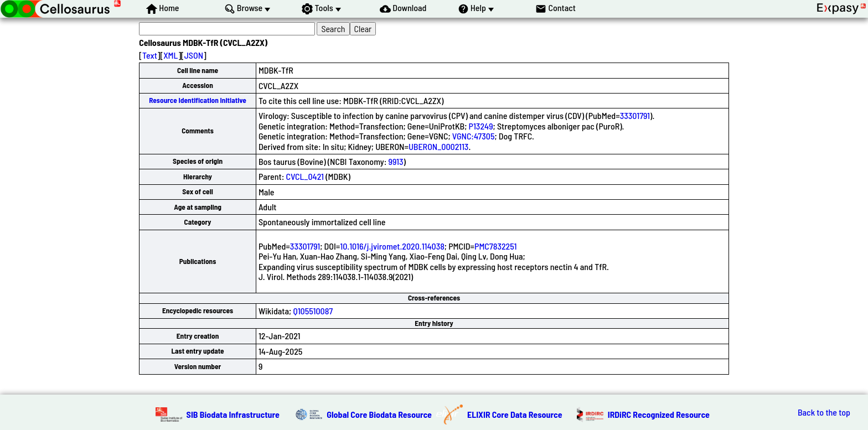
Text (150, 55)
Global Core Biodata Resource (379, 414)
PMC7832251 (495, 246)
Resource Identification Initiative (198, 100)
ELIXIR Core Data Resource (515, 414)
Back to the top (824, 412)
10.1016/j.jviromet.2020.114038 (392, 246)
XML (170, 55)
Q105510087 (313, 311)
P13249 (481, 126)
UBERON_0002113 (438, 146)
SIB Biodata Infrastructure (233, 414)
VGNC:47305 (474, 136)
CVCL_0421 (305, 176)
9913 (396, 161)
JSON (194, 55)
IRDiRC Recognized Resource (659, 414)
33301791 (635, 115)
